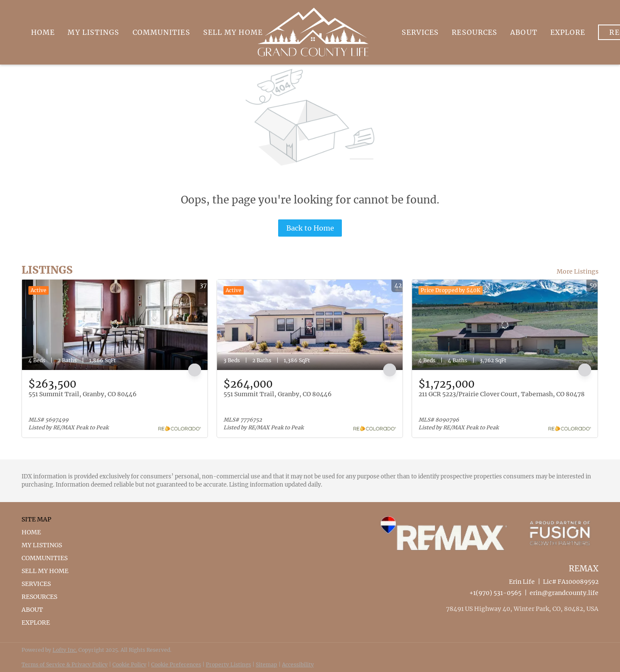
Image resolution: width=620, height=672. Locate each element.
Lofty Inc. (65, 650)
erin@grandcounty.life (564, 593)
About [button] (524, 32)
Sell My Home (233, 32)
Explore (568, 32)
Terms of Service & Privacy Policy (65, 664)
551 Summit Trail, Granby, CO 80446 (82, 394)
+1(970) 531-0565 (495, 593)
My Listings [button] (93, 32)
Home (43, 32)
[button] (48, 532)
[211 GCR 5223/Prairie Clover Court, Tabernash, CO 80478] (505, 325)
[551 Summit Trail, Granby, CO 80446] (115, 325)
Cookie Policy (129, 664)
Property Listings (228, 664)
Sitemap (267, 664)
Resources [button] (474, 32)
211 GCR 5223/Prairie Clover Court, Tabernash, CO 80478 (502, 394)
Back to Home (310, 228)
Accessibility (298, 664)
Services (420, 32)
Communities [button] (161, 32)
